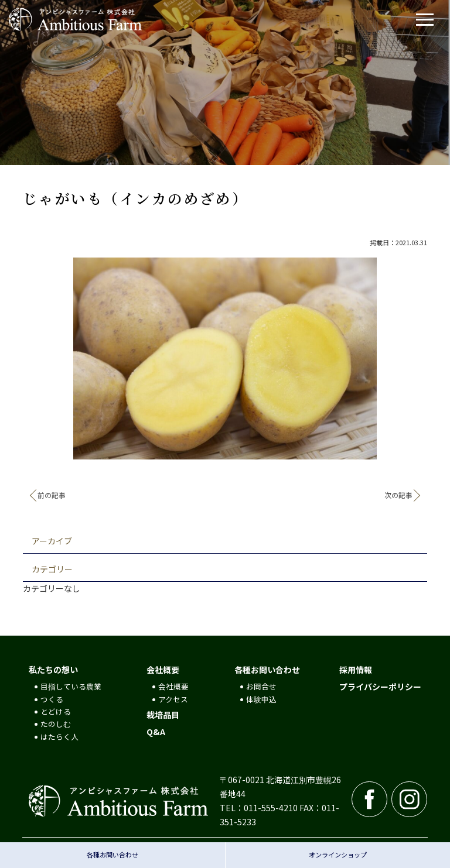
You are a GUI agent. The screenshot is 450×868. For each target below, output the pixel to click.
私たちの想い (53, 670)
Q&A (156, 732)
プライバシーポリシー (380, 687)
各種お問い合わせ (267, 670)
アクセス (173, 699)
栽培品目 (163, 715)
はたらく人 (59, 737)
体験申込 (261, 699)
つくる (52, 699)
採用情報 (356, 670)
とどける (56, 711)
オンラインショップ (338, 855)
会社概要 (163, 670)
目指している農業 (71, 686)
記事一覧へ (225, 496)
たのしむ (56, 724)
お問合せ (261, 686)
